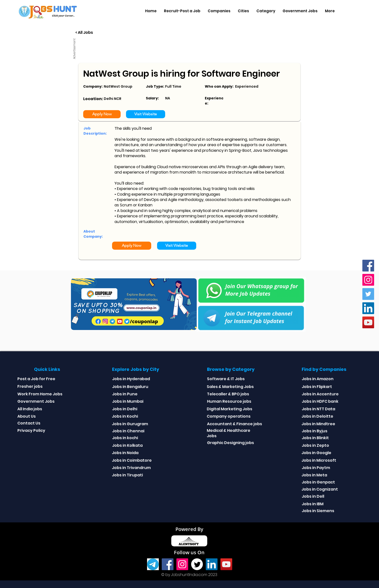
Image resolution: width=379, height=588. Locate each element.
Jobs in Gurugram (130, 424)
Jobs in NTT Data (318, 409)
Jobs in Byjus (315, 431)
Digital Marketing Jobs (230, 409)
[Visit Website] (146, 114)
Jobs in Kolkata (127, 445)
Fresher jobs (30, 386)
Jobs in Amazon (318, 379)
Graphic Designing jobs (230, 443)
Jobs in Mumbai (128, 401)
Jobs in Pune (125, 394)
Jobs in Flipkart (317, 387)
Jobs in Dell (313, 496)
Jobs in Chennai (128, 431)
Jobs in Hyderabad (131, 379)
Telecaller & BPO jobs (228, 394)
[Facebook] (368, 266)
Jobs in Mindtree (318, 424)
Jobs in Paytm (316, 468)
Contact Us (29, 423)
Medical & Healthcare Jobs (229, 433)
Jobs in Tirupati (127, 475)
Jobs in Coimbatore (132, 460)
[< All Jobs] (102, 33)
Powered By (189, 529)
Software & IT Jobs (226, 379)
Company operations (229, 416)
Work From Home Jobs (40, 394)
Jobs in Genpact (318, 482)
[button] (219, 11)
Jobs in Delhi (125, 409)
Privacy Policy (31, 430)
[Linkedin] (368, 308)
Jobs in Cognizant (320, 489)
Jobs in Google (316, 453)
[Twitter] (368, 294)
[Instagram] (368, 280)
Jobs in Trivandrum (131, 468)
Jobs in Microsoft (319, 460)
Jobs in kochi (125, 438)
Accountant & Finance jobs (235, 424)
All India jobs (30, 409)
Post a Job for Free (36, 379)
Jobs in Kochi (125, 416)
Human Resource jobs (229, 401)
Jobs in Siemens (318, 511)
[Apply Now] (102, 114)
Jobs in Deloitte (317, 416)
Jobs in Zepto (315, 445)
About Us (27, 416)
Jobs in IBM (313, 504)
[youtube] (368, 322)
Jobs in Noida (125, 453)
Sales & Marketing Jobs (230, 387)
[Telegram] (153, 564)
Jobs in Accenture (320, 394)
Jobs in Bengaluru (130, 387)
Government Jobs (36, 401)
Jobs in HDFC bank (320, 401)
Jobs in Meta (314, 475)
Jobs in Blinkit (315, 438)
